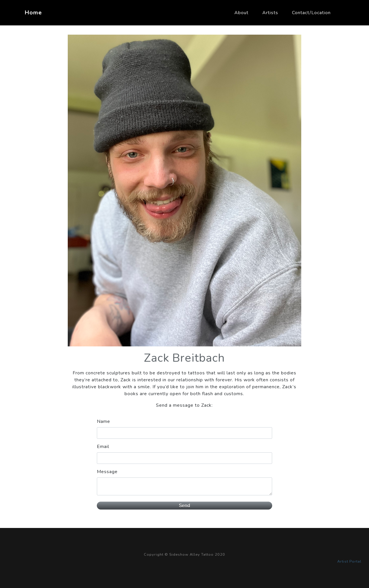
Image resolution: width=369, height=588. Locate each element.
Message (107, 472)
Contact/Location (311, 13)
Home (33, 13)
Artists (270, 13)
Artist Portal (349, 561)
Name (103, 421)
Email (103, 447)
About (241, 13)
